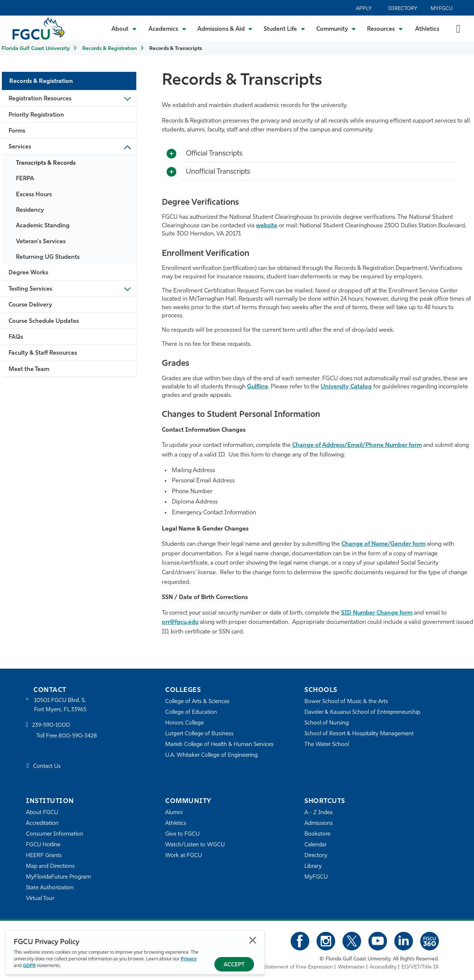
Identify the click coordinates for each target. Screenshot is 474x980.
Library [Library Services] (313, 867)
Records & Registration (109, 49)
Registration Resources (40, 99)
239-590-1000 (51, 725)
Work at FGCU (183, 856)
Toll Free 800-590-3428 (67, 736)
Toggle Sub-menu (127, 98)
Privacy (189, 959)
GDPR (29, 966)
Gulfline (258, 387)
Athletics (427, 29)
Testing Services (30, 289)
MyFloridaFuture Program (58, 877)
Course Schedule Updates (44, 321)
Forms (17, 131)
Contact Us (47, 767)
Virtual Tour (40, 899)
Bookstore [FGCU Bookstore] (317, 834)
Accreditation (42, 824)
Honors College (184, 723)
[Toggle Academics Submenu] (167, 29)
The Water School (327, 745)
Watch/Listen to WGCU (195, 845)
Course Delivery (30, 305)
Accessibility (383, 967)
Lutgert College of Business (199, 734)
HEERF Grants (44, 856)
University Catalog (346, 387)
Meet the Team (29, 369)
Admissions (319, 824)
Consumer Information (55, 834)
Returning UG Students (48, 257)
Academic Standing (43, 226)
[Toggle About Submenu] (124, 29)
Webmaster (351, 967)
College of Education (191, 713)
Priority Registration (36, 115)
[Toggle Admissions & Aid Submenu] (225, 29)
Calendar (316, 845)
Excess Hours (34, 195)
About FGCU (42, 813)
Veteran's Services (41, 242)
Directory (403, 9)
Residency (30, 210)
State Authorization (50, 888)
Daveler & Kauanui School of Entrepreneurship (362, 713)
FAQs (16, 337)
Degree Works (28, 273)
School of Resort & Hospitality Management (359, 734)
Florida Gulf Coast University (36, 49)
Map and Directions (50, 867)
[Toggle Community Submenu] (336, 29)
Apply (364, 9)
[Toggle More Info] (171, 154)
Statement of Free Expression (298, 967)
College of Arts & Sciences (197, 702)
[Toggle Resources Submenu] (385, 29)
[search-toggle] (458, 28)
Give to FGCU (182, 834)
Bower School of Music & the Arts (346, 702)
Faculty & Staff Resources (43, 353)
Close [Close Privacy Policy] (253, 940)
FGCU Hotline (43, 845)
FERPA (25, 179)
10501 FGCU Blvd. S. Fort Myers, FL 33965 (60, 705)
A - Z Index (318, 813)
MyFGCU (442, 9)
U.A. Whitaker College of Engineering (211, 755)
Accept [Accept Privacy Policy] (234, 965)
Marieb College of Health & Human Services (219, 745)
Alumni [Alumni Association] (174, 813)
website (267, 226)
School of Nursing (327, 723)
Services (20, 147)
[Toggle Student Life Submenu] (284, 29)
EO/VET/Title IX (420, 967)
